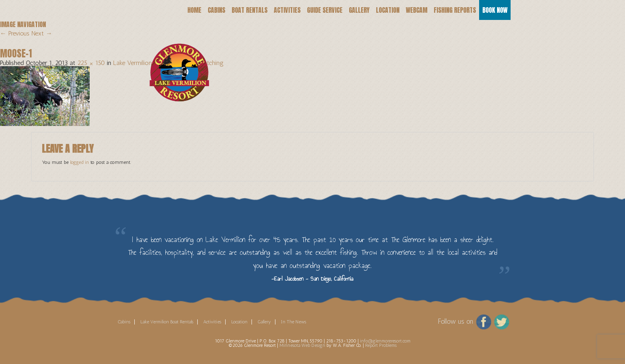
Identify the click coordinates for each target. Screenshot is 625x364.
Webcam (417, 10)
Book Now (495, 10)
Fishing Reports (455, 10)
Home (194, 10)
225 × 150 (91, 63)
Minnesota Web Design (302, 345)
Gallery (359, 10)
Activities (287, 10)
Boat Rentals (250, 10)
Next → (42, 33)
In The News (294, 322)
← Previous (15, 33)
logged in (80, 162)
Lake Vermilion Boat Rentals (167, 322)
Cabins (216, 10)
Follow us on (455, 321)
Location (388, 10)
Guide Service (325, 10)
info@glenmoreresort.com (385, 341)
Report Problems (381, 345)
